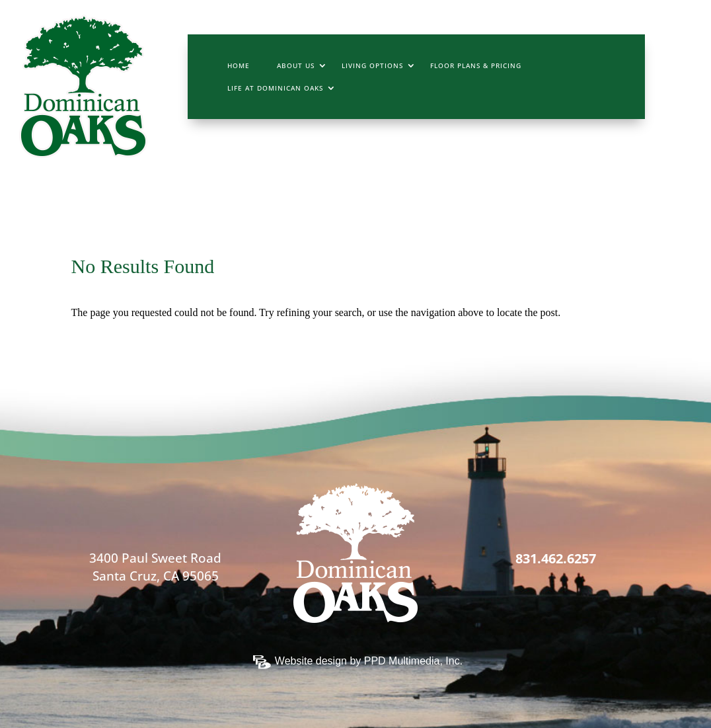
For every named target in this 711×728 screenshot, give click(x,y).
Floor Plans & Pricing (476, 65)
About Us (296, 65)
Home (239, 65)
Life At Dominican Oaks (275, 88)
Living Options (372, 65)
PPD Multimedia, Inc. (413, 661)
